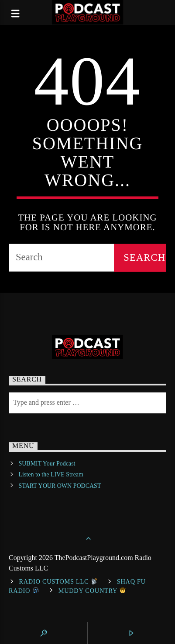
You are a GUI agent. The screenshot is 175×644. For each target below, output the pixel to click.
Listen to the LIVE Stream (51, 474)
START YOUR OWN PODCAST (60, 486)
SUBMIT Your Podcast (47, 464)
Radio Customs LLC (58, 581)
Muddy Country (92, 591)
